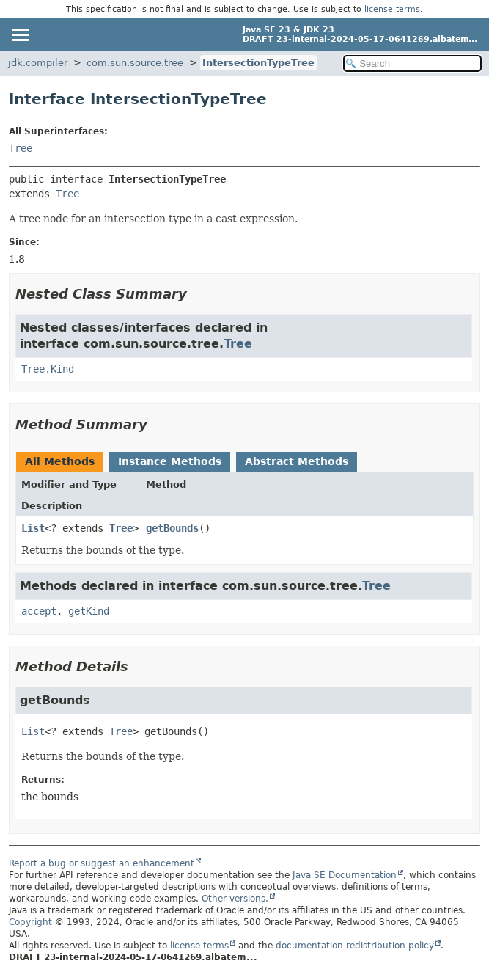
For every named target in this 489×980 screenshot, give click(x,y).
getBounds (172, 528)
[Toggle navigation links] (20, 34)
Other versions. (235, 899)
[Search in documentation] (412, 63)
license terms (392, 9)
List (33, 528)
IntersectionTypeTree (258, 63)
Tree (21, 148)
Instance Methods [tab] (170, 461)
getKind (89, 611)
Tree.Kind (48, 369)
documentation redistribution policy (355, 946)
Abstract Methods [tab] (297, 461)
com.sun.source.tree (135, 63)
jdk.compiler (38, 63)
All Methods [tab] (60, 461)
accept (39, 611)
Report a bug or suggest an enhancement (102, 863)
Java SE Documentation (345, 875)
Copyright (30, 922)
